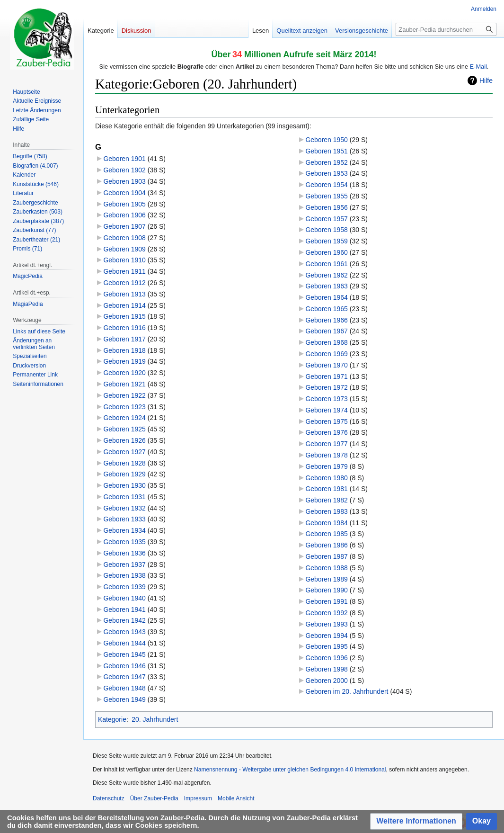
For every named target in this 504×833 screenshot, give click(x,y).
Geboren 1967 (327, 331)
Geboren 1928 (124, 463)
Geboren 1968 (327, 342)
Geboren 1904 (124, 193)
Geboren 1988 (327, 568)
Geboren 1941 (124, 609)
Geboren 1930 (124, 485)
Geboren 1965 (327, 309)
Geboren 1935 (124, 542)
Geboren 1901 (124, 159)
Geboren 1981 (327, 489)
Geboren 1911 (124, 271)
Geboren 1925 (124, 429)
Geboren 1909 (124, 249)
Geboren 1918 (124, 350)
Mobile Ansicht (236, 798)
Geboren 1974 (327, 410)
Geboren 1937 (124, 564)
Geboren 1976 (327, 432)
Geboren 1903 (124, 181)
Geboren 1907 (124, 226)
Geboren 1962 (327, 275)
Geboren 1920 (124, 373)
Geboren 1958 (327, 230)
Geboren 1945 (124, 654)
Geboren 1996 (327, 658)
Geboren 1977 (327, 444)
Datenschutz (109, 798)
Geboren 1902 (124, 170)
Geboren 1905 (124, 204)
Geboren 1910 (124, 260)
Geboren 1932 (124, 508)
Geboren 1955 (327, 196)
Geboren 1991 (327, 601)
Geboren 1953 (327, 173)
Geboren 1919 (124, 361)
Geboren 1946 (124, 666)
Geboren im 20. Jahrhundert (347, 691)
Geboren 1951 (327, 151)
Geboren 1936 (124, 553)
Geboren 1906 (124, 215)
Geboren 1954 (327, 185)
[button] (416, 821)
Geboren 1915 (124, 316)
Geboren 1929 (124, 474)
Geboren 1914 (124, 305)
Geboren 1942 (124, 620)
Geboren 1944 (124, 643)
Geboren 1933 (124, 519)
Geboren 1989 (327, 579)
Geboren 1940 (124, 598)
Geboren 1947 (124, 677)
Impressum (198, 798)
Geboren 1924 (124, 418)
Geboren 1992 (327, 613)
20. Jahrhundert (155, 719)
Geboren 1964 (327, 297)
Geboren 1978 (327, 455)
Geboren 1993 (327, 624)
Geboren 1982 (327, 500)
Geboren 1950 (327, 140)
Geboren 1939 (124, 587)
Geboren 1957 (327, 219)
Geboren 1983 (327, 511)
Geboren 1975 (327, 421)
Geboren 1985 (327, 534)
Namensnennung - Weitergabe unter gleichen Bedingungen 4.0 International (290, 770)
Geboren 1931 (124, 497)
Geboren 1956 (327, 207)
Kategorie (112, 719)
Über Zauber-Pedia (154, 798)
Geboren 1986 (327, 545)
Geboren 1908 (124, 238)
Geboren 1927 (124, 452)
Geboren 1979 (327, 466)
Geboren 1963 (327, 286)
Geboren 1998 (327, 669)
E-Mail (478, 67)
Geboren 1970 (327, 365)
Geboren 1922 (124, 395)
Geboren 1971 (327, 376)
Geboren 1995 (327, 646)
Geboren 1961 (327, 264)
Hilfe (486, 81)
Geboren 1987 (327, 556)
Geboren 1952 (327, 162)
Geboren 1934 (124, 530)
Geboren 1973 (327, 399)
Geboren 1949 (124, 699)
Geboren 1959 (327, 241)
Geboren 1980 (327, 478)
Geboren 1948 (124, 688)
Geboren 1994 (327, 636)
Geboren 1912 (124, 283)
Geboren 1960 (327, 252)
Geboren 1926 (124, 440)
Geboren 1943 (124, 632)
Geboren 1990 (327, 590)
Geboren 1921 (124, 384)
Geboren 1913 (124, 294)
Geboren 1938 (124, 575)
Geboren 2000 (327, 681)
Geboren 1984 (327, 523)
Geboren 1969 (327, 354)
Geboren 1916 (124, 328)
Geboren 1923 (124, 407)
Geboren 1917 (124, 339)
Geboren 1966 (327, 320)
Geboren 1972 (327, 387)
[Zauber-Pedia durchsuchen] (446, 29)
